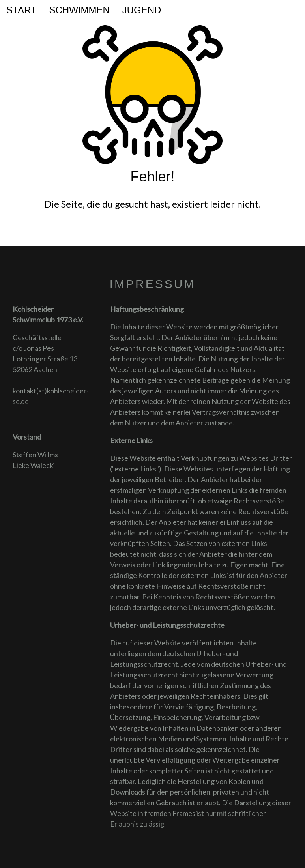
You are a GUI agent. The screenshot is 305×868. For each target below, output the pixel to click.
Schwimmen (79, 10)
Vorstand (27, 437)
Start (21, 10)
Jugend (142, 10)
